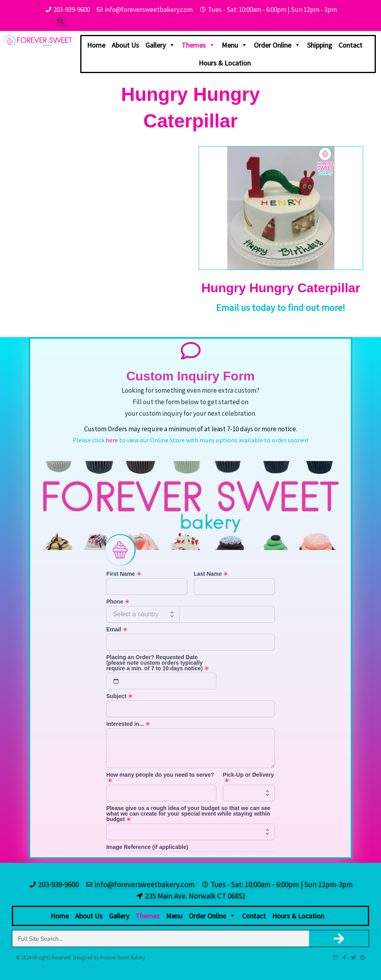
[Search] (339, 939)
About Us (125, 45)
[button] (61, 22)
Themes (198, 45)
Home (96, 45)
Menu (235, 45)
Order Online (277, 45)
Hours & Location (225, 63)
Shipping (320, 45)
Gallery (160, 45)
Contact (350, 45)
